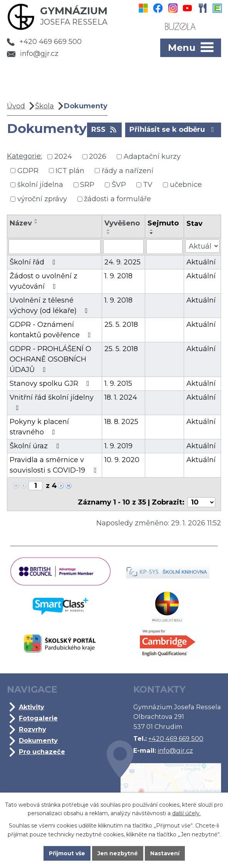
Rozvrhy (33, 729)
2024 (63, 156)
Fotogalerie (38, 718)
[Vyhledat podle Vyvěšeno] (123, 247)
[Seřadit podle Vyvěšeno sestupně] (109, 233)
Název (21, 223)
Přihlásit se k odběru (173, 129)
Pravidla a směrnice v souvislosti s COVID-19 (54, 465)
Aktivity (32, 707)
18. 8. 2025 (121, 422)
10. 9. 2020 (122, 460)
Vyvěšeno (122, 223)
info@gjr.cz (33, 54)
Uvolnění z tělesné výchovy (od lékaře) (50, 305)
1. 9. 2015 (118, 384)
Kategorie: (24, 156)
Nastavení (165, 853)
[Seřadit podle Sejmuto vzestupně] (152, 230)
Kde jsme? (164, 789)
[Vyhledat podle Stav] (202, 246)
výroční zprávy (42, 199)
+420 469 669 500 (44, 42)
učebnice (186, 185)
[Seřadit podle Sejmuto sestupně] (152, 233)
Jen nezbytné (118, 853)
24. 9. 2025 (122, 262)
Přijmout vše (67, 853)
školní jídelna (40, 185)
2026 (98, 156)
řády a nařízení (127, 170)
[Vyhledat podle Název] (54, 247)
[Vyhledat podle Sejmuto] (164, 247)
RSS (105, 129)
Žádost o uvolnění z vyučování (44, 281)
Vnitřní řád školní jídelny (52, 402)
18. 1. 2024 (121, 397)
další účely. (186, 813)
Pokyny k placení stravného (39, 427)
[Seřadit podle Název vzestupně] (36, 220)
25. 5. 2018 (121, 325)
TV (148, 185)
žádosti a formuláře (117, 199)
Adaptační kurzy (152, 156)
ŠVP (119, 185)
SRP (87, 185)
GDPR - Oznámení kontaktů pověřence (52, 330)
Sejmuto (163, 223)
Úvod (16, 106)
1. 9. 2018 (118, 276)
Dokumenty (38, 740)
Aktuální (201, 262)
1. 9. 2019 (118, 446)
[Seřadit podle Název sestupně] (36, 223)
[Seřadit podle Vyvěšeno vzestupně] (109, 230)
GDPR (28, 170)
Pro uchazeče (42, 752)
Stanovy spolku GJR (51, 384)
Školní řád (34, 262)
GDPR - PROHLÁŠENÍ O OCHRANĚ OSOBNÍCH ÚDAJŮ (50, 359)
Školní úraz (36, 446)
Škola (44, 106)
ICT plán (70, 170)
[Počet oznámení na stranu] (201, 502)
